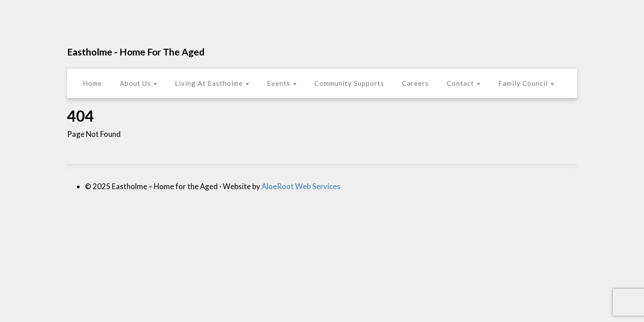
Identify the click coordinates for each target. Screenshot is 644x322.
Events (282, 83)
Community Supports (349, 83)
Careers (415, 83)
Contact (464, 83)
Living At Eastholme (212, 83)
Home (92, 83)
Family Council (526, 83)
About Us (138, 83)
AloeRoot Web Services (301, 186)
